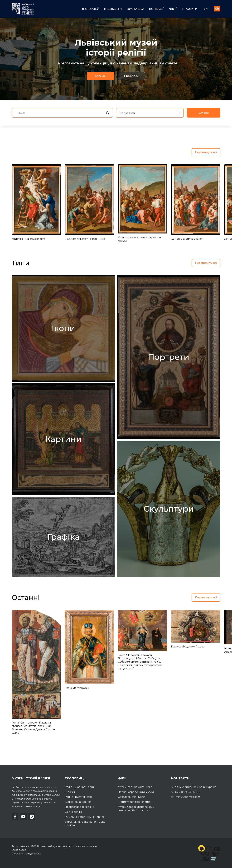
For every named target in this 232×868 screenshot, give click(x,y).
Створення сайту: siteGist (26, 854)
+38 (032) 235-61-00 (186, 792)
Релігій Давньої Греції (80, 787)
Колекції (157, 9)
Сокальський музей (132, 797)
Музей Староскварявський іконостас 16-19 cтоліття (136, 809)
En (206, 9)
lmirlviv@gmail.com (186, 797)
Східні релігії (73, 812)
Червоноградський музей (136, 792)
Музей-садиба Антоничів (135, 787)
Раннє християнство (79, 797)
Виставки (135, 9)
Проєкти (190, 9)
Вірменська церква (78, 802)
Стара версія (19, 850)
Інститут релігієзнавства (134, 802)
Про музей (90, 9)
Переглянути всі (206, 152)
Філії (173, 9)
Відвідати (113, 9)
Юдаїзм (70, 792)
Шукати (204, 125)
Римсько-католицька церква (85, 817)
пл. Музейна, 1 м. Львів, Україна (194, 787)
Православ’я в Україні (79, 807)
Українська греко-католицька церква (85, 823)
